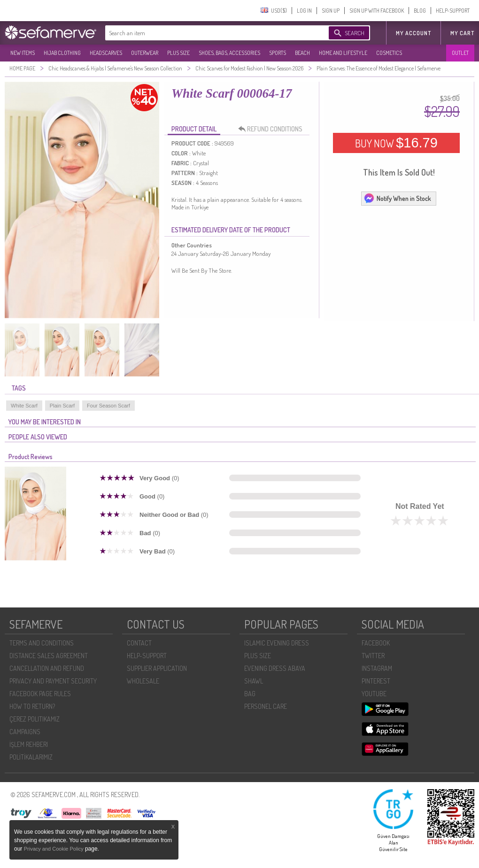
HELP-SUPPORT (453, 11)
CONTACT (139, 643)
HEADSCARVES (106, 53)
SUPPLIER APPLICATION (157, 668)
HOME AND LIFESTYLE (343, 53)
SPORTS (278, 53)
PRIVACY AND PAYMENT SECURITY (53, 681)
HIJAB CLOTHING (62, 53)
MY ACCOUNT (413, 33)
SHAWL (254, 681)
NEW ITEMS (23, 53)
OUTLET (460, 53)
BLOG (420, 11)
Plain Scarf (62, 406)
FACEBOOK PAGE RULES (40, 694)
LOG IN (304, 11)
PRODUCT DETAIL (194, 129)
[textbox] (208, 33)
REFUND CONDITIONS (273, 129)
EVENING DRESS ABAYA (275, 668)
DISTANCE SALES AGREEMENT (49, 656)
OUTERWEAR (145, 53)
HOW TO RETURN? (32, 706)
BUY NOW (396, 143)
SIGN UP (331, 11)
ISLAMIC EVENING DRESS (277, 643)
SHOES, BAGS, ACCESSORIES (229, 53)
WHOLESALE (143, 681)
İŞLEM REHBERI (29, 744)
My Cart (462, 33)
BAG (250, 694)
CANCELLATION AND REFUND (47, 668)
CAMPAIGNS (25, 732)
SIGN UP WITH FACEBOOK (377, 11)
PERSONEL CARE (266, 706)
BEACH (302, 53)
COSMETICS (389, 53)
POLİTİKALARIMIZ (31, 757)
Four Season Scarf (108, 406)
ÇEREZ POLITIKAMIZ (35, 719)
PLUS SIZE (178, 53)
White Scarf (24, 406)
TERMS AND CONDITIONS (42, 643)
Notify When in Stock (397, 198)
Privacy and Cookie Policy (54, 849)
